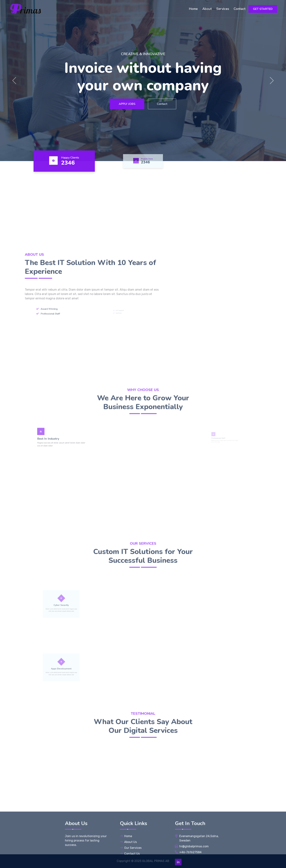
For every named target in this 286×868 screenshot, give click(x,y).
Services (223, 9)
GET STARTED (263, 9)
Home (193, 9)
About (207, 9)
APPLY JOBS (127, 104)
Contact (240, 9)
